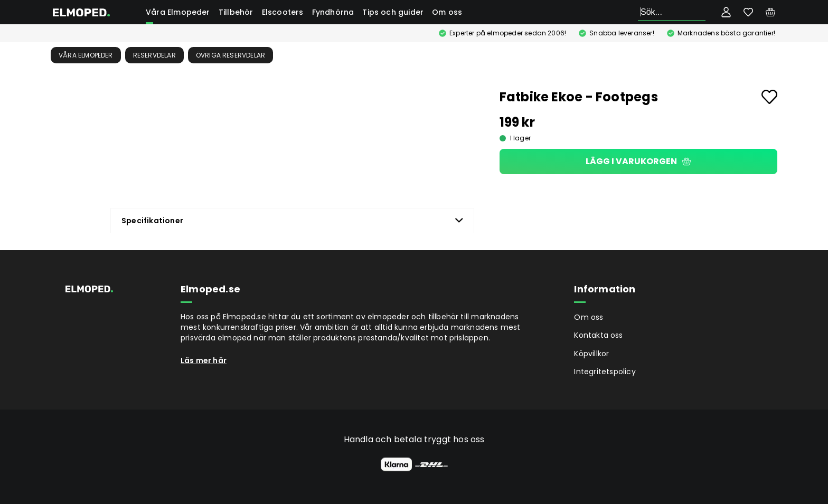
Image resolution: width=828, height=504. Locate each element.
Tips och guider (393, 12)
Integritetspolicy (605, 372)
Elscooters (283, 12)
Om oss (447, 12)
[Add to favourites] (769, 97)
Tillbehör (236, 12)
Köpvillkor (591, 354)
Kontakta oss (598, 335)
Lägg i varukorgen (638, 161)
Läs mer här (204, 360)
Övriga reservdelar (231, 55)
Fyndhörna (333, 12)
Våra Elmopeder (178, 12)
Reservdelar (154, 55)
